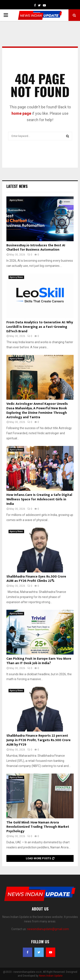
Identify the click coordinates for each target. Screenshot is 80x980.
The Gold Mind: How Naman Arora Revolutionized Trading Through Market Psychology (38, 827)
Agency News (16, 200)
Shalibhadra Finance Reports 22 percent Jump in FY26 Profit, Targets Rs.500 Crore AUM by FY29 (39, 740)
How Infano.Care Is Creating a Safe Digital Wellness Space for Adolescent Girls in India (39, 499)
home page (21, 113)
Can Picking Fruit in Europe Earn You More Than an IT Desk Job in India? (39, 661)
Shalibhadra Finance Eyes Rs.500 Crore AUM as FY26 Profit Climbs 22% (36, 579)
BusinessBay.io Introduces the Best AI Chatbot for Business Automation (36, 248)
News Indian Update (51, 976)
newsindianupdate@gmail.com (48, 929)
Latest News (17, 186)
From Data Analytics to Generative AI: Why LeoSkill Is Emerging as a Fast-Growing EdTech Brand (40, 327)
